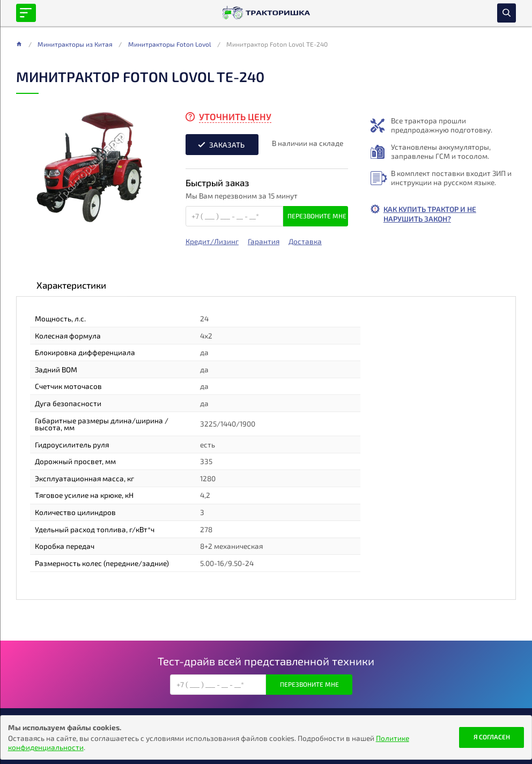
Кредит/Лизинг (212, 241)
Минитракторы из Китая (75, 44)
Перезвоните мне (317, 216)
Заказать (227, 145)
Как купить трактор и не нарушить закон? (430, 214)
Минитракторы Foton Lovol (170, 44)
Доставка (305, 241)
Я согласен (492, 737)
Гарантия (264, 241)
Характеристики (71, 285)
